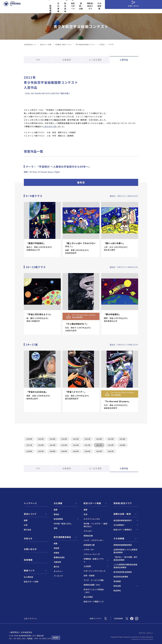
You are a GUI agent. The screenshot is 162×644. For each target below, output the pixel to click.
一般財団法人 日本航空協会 (20, 632)
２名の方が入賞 (50, 126)
